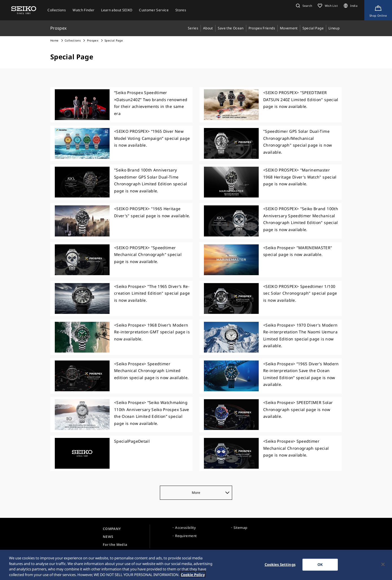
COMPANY (112, 529)
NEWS (108, 537)
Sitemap (240, 528)
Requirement (186, 536)
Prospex (93, 40)
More (211, 493)
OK (320, 567)
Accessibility (185, 528)
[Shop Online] (378, 10)
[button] (303, 6)
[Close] (383, 567)
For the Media (115, 545)
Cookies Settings (280, 567)
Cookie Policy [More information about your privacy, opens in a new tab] (193, 577)
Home (54, 40)
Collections (73, 40)
